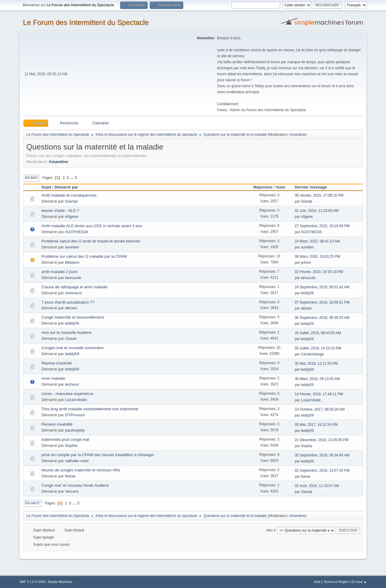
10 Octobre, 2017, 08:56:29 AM (320, 409)
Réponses (263, 187)
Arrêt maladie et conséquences (69, 195)
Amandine (297, 135)
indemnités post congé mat (65, 440)
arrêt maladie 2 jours (60, 272)
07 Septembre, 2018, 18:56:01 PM (322, 302)
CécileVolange (312, 354)
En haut (32, 503)
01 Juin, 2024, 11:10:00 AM (317, 211)
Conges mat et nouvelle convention (72, 348)
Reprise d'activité (56, 363)
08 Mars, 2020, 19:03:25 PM (317, 257)
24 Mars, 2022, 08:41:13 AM (317, 241)
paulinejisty (75, 430)
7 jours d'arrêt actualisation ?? (68, 302)
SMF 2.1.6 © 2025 (32, 582)
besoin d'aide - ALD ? (60, 211)
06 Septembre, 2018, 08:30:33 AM (322, 318)
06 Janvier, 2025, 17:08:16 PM (319, 195)
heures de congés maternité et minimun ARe (81, 470)
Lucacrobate (76, 400)
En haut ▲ (359, 582)
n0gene (72, 217)
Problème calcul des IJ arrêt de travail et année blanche (91, 241)
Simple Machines (60, 582)
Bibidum (72, 262)
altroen (71, 308)
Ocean (71, 339)
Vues (280, 187)
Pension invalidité (57, 424)
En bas (31, 178)
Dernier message (313, 187)
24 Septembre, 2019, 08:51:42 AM (322, 287)
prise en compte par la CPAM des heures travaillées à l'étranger (98, 455)
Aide (317, 582)
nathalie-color (77, 461)
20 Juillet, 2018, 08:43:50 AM (318, 333)
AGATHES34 (76, 232)
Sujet (46, 187)
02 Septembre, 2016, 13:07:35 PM (322, 471)
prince (306, 263)
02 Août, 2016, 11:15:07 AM (317, 486)
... (72, 178)
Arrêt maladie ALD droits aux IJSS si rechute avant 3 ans (92, 226)
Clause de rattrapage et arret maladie (74, 287)
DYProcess (75, 415)
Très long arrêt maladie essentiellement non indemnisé (90, 409)
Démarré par (66, 187)
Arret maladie (53, 378)
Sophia (71, 445)
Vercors (72, 491)
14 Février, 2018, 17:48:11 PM (319, 394)
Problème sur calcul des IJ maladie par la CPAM (84, 256)
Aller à (271, 530)
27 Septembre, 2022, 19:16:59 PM (322, 226)
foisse (70, 476)
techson (72, 384)
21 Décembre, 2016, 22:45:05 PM (322, 440)
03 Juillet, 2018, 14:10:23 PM (318, 348)
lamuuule (73, 278)
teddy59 (307, 293)
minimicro (74, 293)
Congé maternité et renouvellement (72, 317)
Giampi (71, 201)
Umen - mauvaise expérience (67, 394)
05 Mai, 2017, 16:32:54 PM (316, 425)
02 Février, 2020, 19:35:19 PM (319, 272)
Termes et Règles (336, 582)
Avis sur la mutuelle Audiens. (67, 333)
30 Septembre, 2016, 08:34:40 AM (322, 455)
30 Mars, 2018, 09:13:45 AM (317, 379)
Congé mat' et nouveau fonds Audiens (75, 485)
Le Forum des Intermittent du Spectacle (86, 22)
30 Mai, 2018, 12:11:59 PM (316, 364)
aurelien (72, 247)
